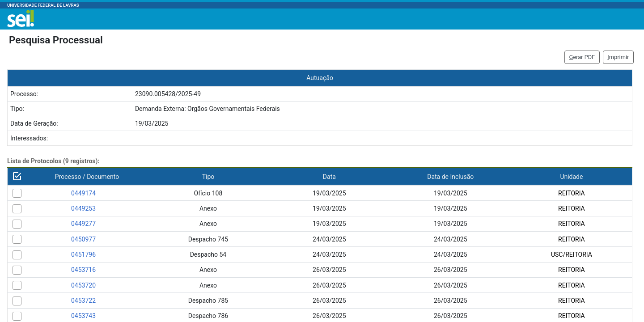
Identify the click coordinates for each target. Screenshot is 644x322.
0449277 (83, 224)
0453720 (83, 285)
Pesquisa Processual (56, 40)
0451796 (83, 254)
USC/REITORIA (572, 254)
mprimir (618, 57)
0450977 (83, 239)
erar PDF (582, 57)
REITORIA (572, 193)
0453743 (83, 316)
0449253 (83, 208)
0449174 (83, 193)
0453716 (83, 270)
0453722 (83, 301)
